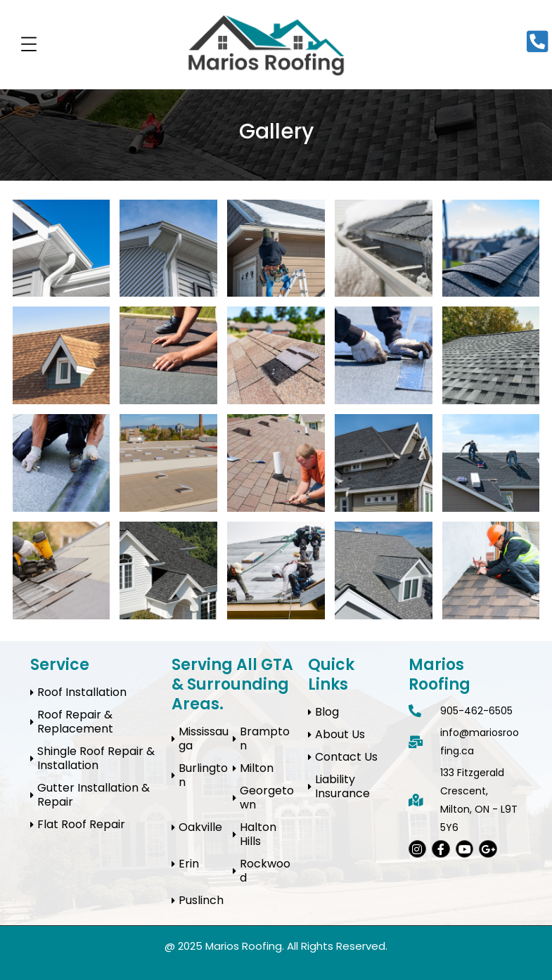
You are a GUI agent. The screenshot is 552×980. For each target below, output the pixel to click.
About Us (340, 734)
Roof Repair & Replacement (75, 722)
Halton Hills (258, 834)
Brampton (265, 739)
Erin (189, 864)
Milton (257, 768)
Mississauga (204, 739)
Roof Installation (82, 692)
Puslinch (201, 900)
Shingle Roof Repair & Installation (96, 758)
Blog (327, 712)
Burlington (203, 775)
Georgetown (267, 798)
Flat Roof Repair (81, 824)
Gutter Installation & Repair (94, 795)
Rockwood (265, 871)
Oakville (200, 827)
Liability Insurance (342, 786)
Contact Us (346, 757)
